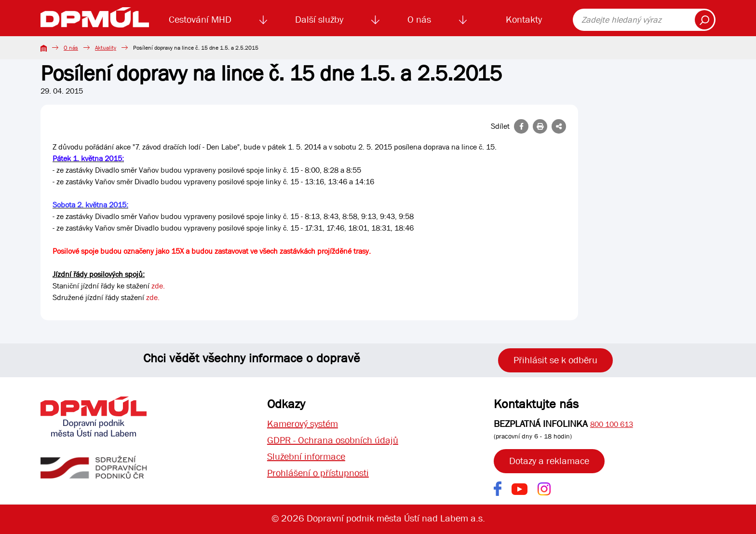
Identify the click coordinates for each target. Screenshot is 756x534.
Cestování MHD (200, 20)
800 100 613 (612, 424)
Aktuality (106, 48)
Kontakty (524, 20)
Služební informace (306, 457)
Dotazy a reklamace (549, 461)
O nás (419, 20)
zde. (158, 286)
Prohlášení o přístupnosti (318, 473)
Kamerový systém (303, 424)
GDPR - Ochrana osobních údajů (333, 440)
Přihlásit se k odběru (555, 360)
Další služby (319, 20)
